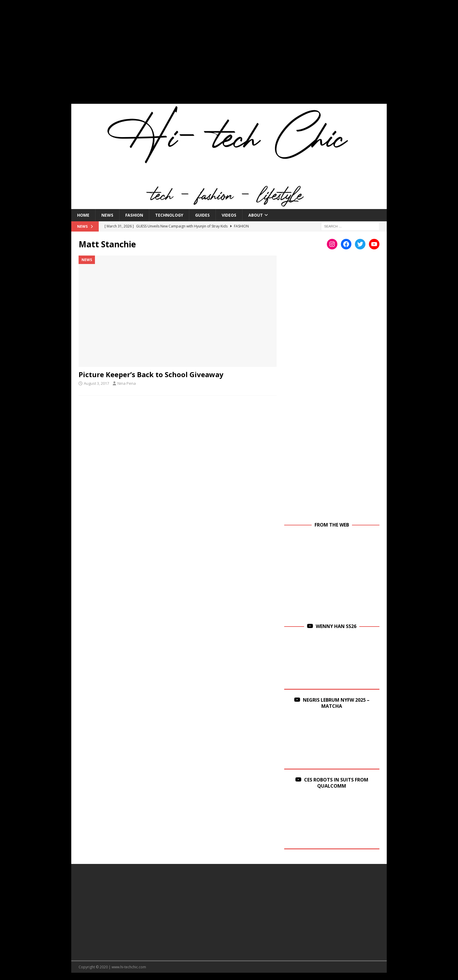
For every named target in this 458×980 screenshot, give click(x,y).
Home (83, 215)
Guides (202, 215)
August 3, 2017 (96, 383)
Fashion (134, 215)
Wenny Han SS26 (336, 626)
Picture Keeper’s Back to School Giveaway (151, 374)
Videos (229, 215)
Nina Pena (127, 383)
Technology (169, 215)
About (256, 215)
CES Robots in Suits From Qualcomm (336, 783)
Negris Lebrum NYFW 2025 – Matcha (336, 703)
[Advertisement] (229, 56)
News (107, 215)
